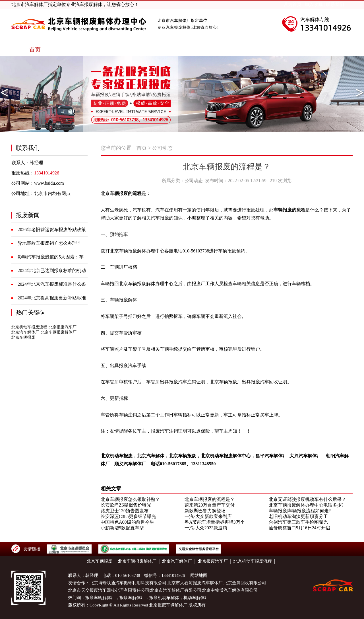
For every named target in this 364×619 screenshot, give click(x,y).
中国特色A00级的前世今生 (127, 522)
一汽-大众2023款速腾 (206, 528)
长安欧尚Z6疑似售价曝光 (126, 505)
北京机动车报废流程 (29, 327)
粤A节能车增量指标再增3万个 (215, 522)
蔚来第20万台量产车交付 (210, 505)
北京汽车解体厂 (25, 332)
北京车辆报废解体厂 (59, 332)
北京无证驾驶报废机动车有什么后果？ (307, 499)
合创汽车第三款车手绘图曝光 (298, 522)
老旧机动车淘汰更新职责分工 (298, 516)
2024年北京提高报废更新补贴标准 (52, 298)
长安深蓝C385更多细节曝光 (128, 516)
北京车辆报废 (23, 337)
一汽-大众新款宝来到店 (208, 516)
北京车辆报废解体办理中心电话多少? (306, 505)
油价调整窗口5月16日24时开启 (299, 528)
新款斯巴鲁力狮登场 (205, 511)
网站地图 (199, 575)
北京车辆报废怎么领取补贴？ (130, 499)
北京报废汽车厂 (63, 327)
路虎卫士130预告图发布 (125, 511)
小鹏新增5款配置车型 (122, 528)
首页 (142, 148)
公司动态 (162, 148)
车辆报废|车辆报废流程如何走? (300, 511)
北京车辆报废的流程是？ (210, 499)
